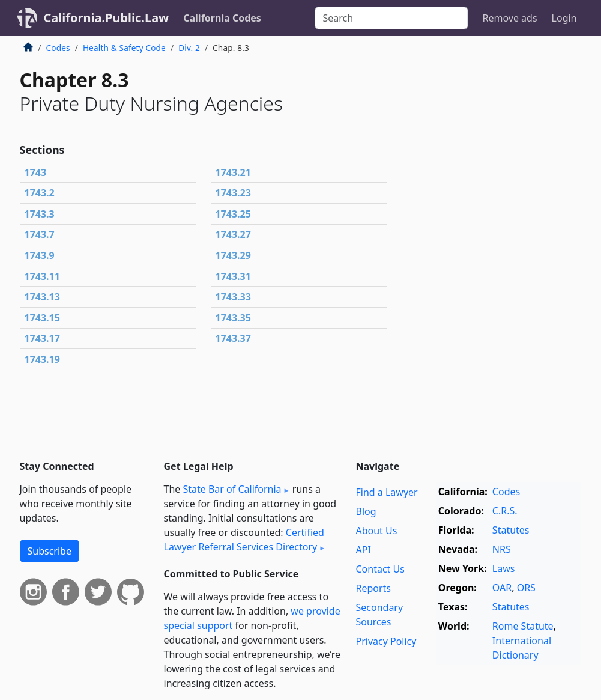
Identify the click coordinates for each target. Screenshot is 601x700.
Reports (373, 588)
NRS (502, 549)
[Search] (391, 18)
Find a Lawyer (386, 492)
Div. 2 (189, 48)
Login (564, 18)
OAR (502, 588)
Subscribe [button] (50, 551)
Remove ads (509, 18)
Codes (58, 48)
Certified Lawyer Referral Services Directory (244, 540)
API (363, 550)
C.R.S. (505, 511)
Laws (504, 568)
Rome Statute (523, 626)
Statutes (511, 530)
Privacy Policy (386, 641)
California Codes (222, 18)
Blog (366, 511)
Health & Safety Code (124, 48)
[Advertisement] (492, 132)
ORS (526, 588)
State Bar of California (232, 489)
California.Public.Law (107, 18)
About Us (376, 531)
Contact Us (380, 569)
